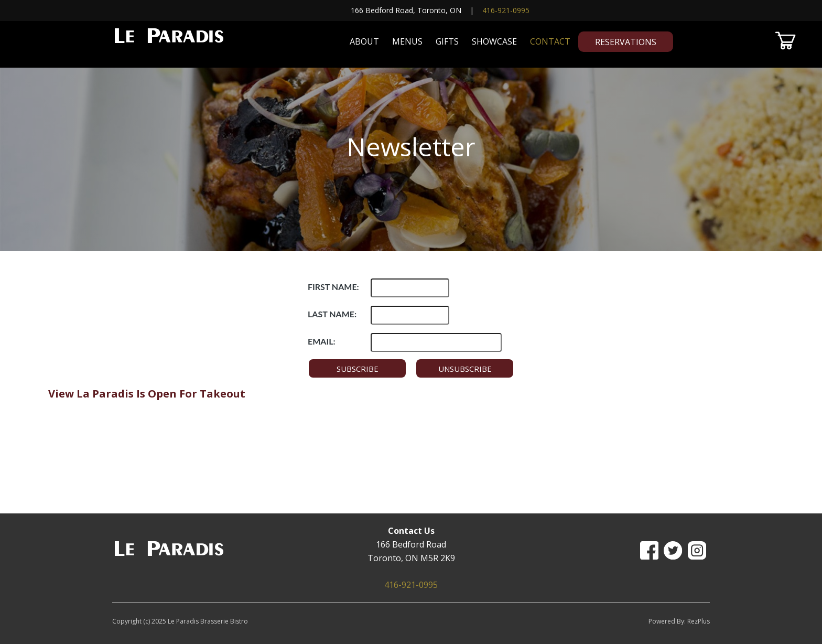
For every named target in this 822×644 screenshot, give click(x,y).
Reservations (626, 42)
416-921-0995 (506, 10)
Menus (407, 41)
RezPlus (699, 621)
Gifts (447, 41)
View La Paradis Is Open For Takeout (147, 394)
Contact (550, 41)
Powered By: (668, 621)
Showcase (494, 41)
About (364, 41)
